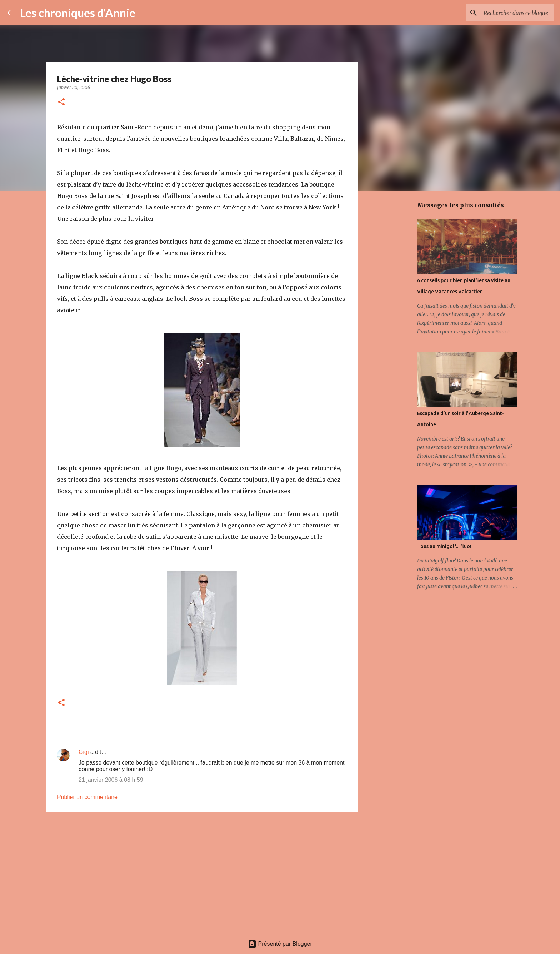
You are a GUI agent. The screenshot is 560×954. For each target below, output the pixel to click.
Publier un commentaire (87, 797)
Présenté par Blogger (280, 944)
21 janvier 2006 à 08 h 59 (111, 780)
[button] (61, 102)
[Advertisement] (202, 873)
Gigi (84, 752)
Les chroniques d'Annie (78, 13)
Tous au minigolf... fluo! (444, 546)
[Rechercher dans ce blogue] (517, 13)
